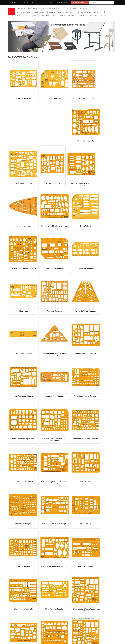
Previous (12, 325)
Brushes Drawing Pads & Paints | (73, 16)
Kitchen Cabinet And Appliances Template (48, 269)
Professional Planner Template (48, 311)
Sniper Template (48, 98)
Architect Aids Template (21, 311)
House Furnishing (102, 353)
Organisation (45, 3)
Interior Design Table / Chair (21, 566)
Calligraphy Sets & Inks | (28, 16)
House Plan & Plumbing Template (21, 184)
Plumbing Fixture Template (75, 98)
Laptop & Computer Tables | (61, 12)
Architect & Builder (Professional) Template (75, 354)
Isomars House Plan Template (48, 353)
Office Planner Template (75, 438)
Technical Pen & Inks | (47, 9)
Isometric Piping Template (102, 226)
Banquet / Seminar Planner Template (75, 142)
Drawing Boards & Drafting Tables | (33, 12)
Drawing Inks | (65, 9)
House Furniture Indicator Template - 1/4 (48, 482)
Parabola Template (102, 141)
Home (14, 3)
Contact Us (63, 3)
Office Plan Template (48, 438)
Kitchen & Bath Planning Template (21, 439)
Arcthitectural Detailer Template (75, 184)
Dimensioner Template (48, 523)
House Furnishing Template (75, 268)
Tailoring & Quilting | (83, 12)
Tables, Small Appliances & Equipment (102, 312)
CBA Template (75, 396)
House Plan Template (102, 98)
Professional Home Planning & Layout (102, 567)
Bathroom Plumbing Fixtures (75, 311)
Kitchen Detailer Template (75, 523)
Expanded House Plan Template (21, 354)
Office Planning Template (102, 183)
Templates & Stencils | (49, 16)
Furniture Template (21, 98)
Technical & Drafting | (27, 9)
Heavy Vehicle (48, 183)
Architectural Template (21, 396)
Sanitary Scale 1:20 (48, 141)
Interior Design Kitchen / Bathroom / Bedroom (21, 482)
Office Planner (102, 523)
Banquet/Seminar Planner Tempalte (48, 567)
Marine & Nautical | (81, 9)
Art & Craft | (99, 12)
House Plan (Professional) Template (48, 397)
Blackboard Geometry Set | (100, 16)
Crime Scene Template (21, 141)
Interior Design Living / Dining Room (21, 609)
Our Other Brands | (65, 636)
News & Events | (49, 636)
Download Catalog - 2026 (86, 2)
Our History (28, 3)
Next (112, 325)
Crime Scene (48, 226)
